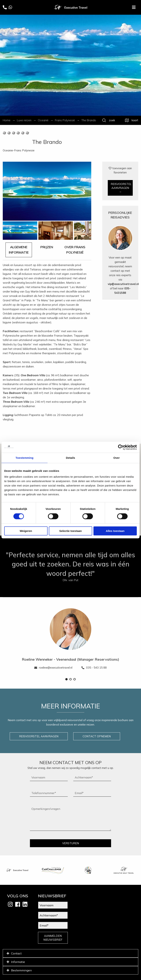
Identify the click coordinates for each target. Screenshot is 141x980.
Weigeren (26, 531)
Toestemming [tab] (25, 458)
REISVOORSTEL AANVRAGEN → (121, 188)
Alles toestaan (115, 531)
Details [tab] (70, 458)
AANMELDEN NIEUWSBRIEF (53, 938)
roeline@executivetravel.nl (53, 668)
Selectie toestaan (71, 531)
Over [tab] (116, 458)
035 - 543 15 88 (94, 668)
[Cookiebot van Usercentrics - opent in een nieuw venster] (121, 447)
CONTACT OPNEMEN (97, 736)
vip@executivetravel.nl (123, 284)
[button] (66, 679)
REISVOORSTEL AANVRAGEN (39, 736)
